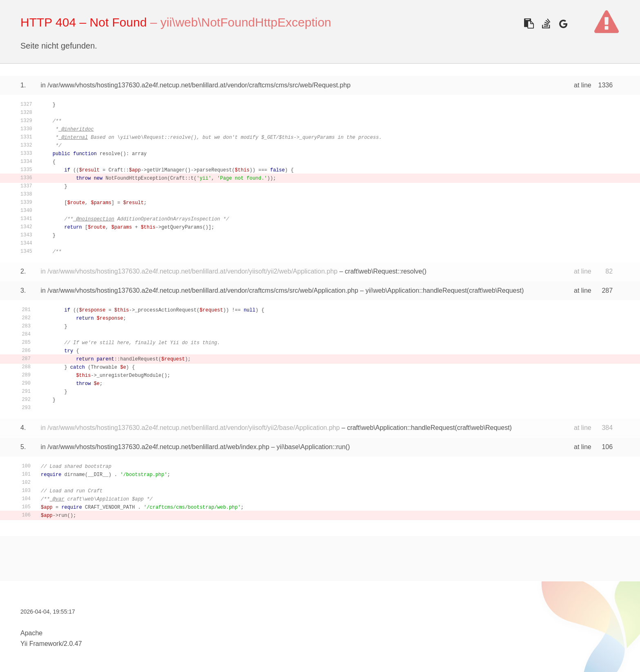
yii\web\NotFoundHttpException (246, 22)
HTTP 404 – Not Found (84, 22)
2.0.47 (73, 644)
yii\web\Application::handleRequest (416, 290)
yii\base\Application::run (311, 447)
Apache (31, 633)
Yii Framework (41, 644)
